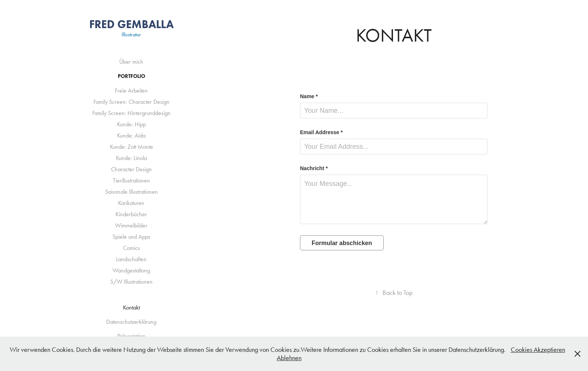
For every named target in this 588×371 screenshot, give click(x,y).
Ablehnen (289, 358)
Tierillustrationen (131, 180)
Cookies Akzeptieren (538, 350)
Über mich (131, 62)
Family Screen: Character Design (131, 102)
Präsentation (131, 336)
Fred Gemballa (131, 24)
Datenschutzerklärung (131, 322)
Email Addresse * (321, 132)
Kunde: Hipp (131, 124)
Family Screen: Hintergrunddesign (131, 113)
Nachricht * (314, 168)
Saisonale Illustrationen (131, 192)
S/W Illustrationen (131, 282)
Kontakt (131, 307)
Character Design (131, 169)
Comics (131, 248)
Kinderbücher (131, 214)
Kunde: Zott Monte (131, 147)
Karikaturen (131, 203)
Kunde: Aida (131, 135)
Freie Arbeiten (131, 91)
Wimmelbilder (131, 225)
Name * (309, 96)
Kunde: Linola (131, 158)
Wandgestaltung (131, 270)
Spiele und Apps (131, 237)
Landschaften (131, 259)
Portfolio (131, 76)
